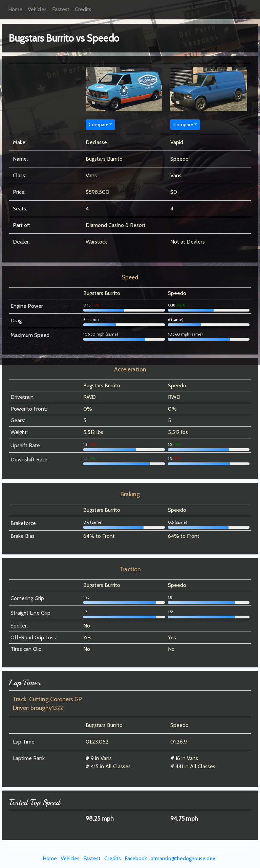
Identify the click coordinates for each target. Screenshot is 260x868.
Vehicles (37, 9)
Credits (83, 9)
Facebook (136, 858)
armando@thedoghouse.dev (183, 858)
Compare (99, 124)
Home (15, 9)
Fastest (61, 9)
